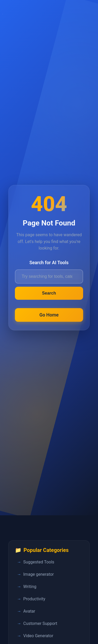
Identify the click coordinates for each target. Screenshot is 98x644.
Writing (30, 587)
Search (49, 293)
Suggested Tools (39, 562)
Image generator (39, 574)
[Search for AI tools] (49, 276)
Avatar (29, 611)
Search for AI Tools (49, 263)
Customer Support (40, 623)
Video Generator (38, 636)
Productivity (34, 599)
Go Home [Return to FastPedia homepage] (49, 315)
